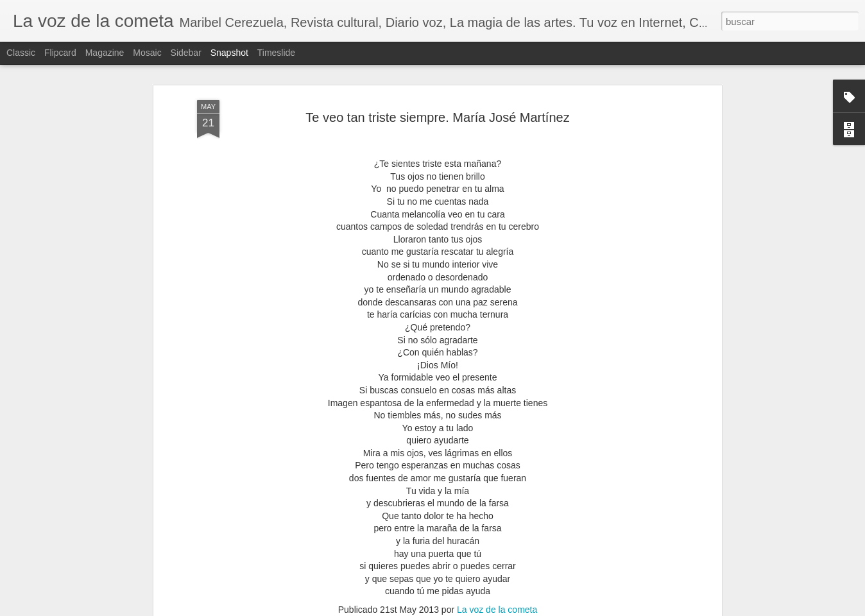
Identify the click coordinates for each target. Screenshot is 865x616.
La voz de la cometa (497, 487)
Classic (21, 53)
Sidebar (186, 53)
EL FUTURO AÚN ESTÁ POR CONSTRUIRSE (738, 571)
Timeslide (276, 53)
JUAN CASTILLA (235, 570)
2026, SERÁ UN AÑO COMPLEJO (558, 577)
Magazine (105, 53)
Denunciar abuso (555, 609)
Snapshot (229, 53)
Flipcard (60, 53)
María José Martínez (459, 504)
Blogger (513, 609)
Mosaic (147, 53)
